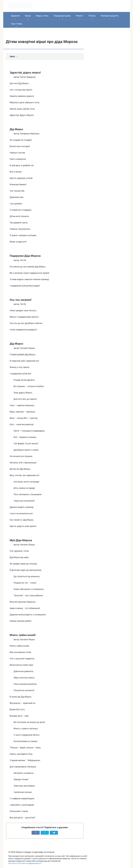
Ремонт (79, 16)
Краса (28, 16)
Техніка (92, 16)
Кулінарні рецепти (110, 16)
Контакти (13, 863)
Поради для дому (62, 16)
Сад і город (16, 24)
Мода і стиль (42, 16)
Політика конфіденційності (30, 863)
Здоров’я (15, 16)
